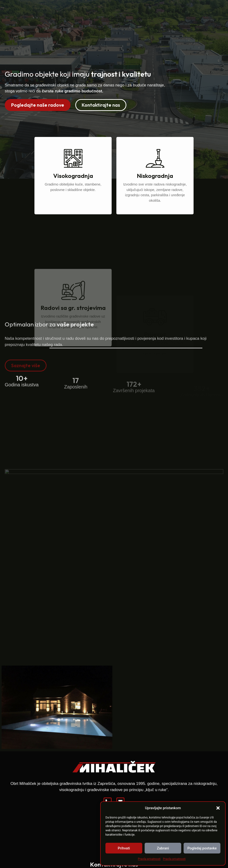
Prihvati (124, 848)
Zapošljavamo (173, 10)
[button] (218, 808)
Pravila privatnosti (149, 859)
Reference (143, 10)
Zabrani (163, 848)
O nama (119, 10)
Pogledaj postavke (202, 848)
